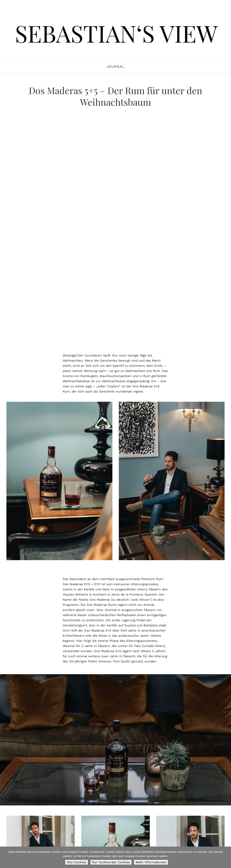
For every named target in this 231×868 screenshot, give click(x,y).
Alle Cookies (77, 862)
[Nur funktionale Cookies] (226, 857)
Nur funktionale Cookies (111, 862)
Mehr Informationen (151, 862)
